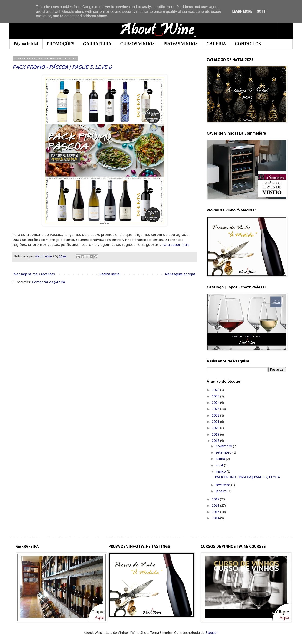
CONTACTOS (248, 44)
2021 (216, 422)
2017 (216, 499)
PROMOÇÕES (61, 44)
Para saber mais (176, 244)
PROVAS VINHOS (181, 44)
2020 (216, 428)
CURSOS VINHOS (138, 44)
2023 (216, 409)
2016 (216, 506)
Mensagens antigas (180, 274)
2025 (216, 396)
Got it (262, 11)
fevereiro (223, 485)
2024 (216, 403)
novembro (224, 446)
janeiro (222, 491)
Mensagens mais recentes (34, 274)
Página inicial (26, 44)
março (221, 471)
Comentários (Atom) (48, 282)
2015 (216, 512)
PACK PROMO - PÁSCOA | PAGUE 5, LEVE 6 (62, 67)
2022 (216, 415)
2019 (216, 434)
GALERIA (216, 44)
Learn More (242, 11)
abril (220, 465)
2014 (216, 518)
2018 (216, 441)
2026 (216, 390)
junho (221, 459)
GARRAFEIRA (97, 44)
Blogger (212, 633)
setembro (224, 452)
